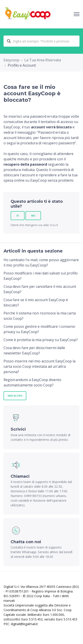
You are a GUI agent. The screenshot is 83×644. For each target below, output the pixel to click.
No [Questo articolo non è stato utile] (33, 216)
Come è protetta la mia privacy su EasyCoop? (41, 340)
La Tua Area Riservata (43, 60)
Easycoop (11, 60)
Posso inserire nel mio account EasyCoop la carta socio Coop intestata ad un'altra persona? (40, 366)
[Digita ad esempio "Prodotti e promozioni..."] (41, 41)
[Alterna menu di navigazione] (77, 14)
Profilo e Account (22, 65)
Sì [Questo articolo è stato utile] (18, 216)
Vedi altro (15, 396)
